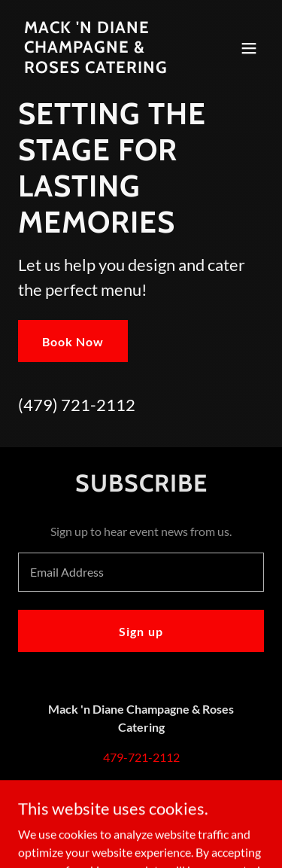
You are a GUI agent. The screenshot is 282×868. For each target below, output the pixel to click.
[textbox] (141, 572)
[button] (249, 48)
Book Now (73, 341)
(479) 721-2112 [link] (77, 405)
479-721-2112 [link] (141, 757)
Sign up (141, 631)
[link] (104, 68)
